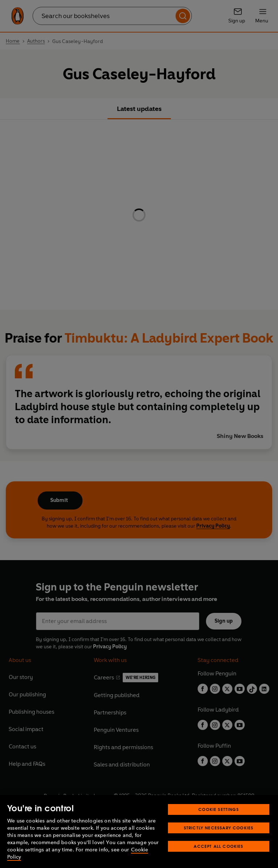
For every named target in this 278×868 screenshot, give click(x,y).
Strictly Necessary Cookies (219, 828)
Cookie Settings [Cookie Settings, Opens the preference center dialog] (219, 809)
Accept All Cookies (218, 846)
